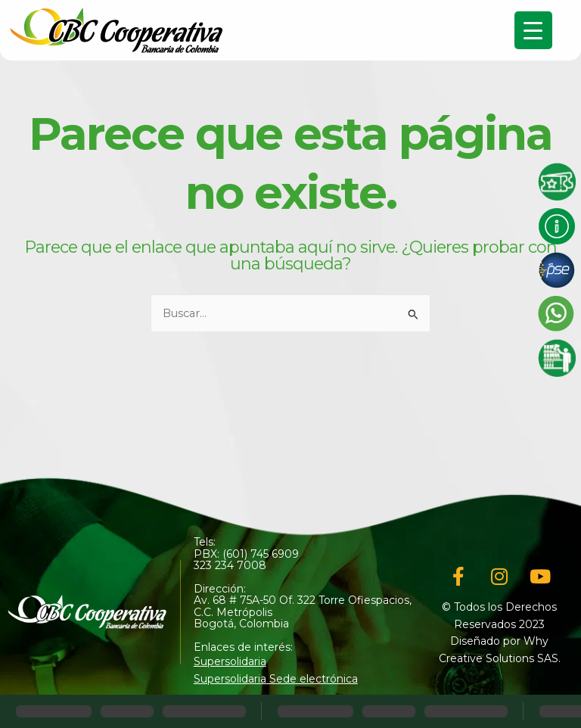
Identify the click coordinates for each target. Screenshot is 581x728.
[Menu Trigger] (533, 30)
